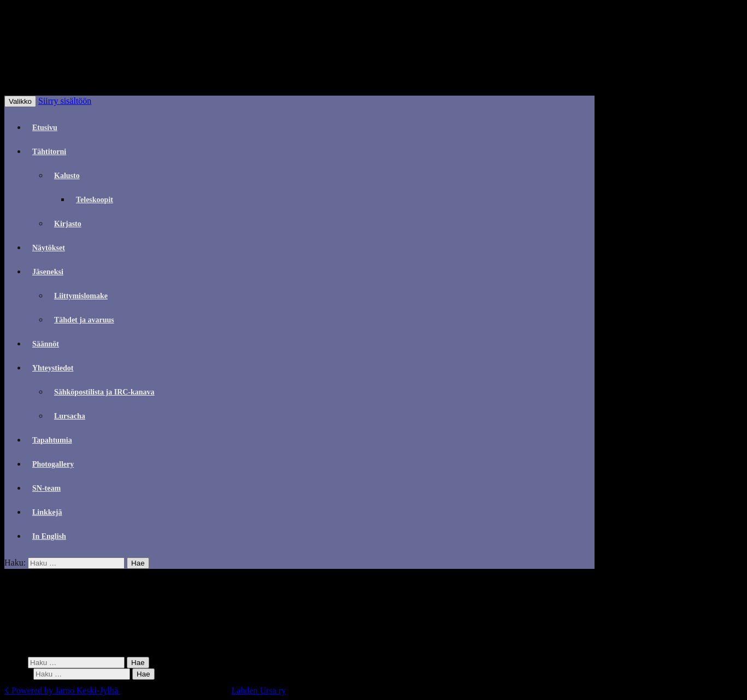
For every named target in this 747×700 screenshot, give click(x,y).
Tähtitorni (49, 152)
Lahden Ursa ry (258, 690)
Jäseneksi (48, 272)
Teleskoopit (95, 200)
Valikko (20, 101)
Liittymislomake (81, 296)
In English (49, 536)
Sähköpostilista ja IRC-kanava (104, 392)
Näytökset (49, 248)
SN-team (46, 488)
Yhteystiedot (53, 368)
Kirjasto (68, 224)
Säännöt (46, 344)
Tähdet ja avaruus (84, 320)
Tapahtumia (52, 440)
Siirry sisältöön (65, 101)
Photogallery (53, 464)
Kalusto (67, 176)
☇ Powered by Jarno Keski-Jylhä (62, 690)
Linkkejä (47, 512)
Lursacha (70, 416)
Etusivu (45, 128)
